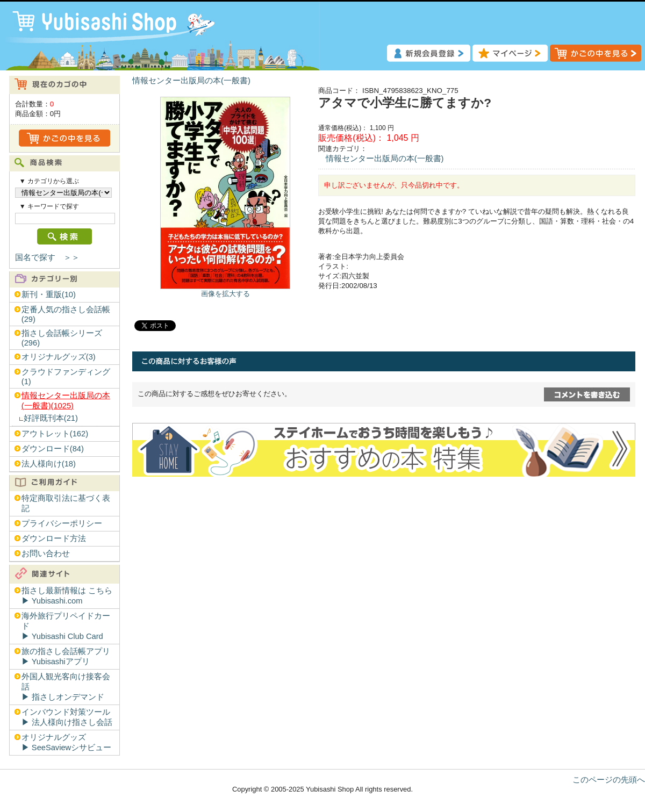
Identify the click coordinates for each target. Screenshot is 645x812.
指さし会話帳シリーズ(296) (62, 338)
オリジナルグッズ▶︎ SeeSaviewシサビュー (66, 742)
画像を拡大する (225, 294)
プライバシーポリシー (62, 523)
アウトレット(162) (55, 434)
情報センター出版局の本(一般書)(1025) (66, 401)
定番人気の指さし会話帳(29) (66, 314)
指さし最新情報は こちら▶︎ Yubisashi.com (67, 596)
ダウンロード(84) (53, 449)
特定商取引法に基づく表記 (66, 503)
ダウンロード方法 (54, 538)
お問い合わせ (46, 554)
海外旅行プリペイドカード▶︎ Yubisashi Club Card (66, 626)
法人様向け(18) (49, 464)
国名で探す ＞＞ (47, 257)
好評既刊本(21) (51, 418)
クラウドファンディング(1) (66, 377)
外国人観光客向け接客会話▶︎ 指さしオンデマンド (66, 687)
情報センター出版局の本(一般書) (191, 81)
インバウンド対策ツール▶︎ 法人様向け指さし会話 (67, 717)
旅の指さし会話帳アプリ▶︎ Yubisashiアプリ (66, 656)
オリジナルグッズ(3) (59, 357)
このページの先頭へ (609, 780)
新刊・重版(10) (49, 294)
